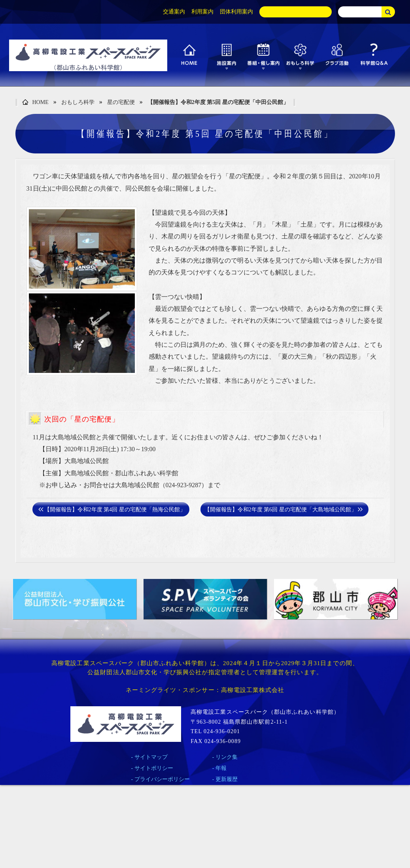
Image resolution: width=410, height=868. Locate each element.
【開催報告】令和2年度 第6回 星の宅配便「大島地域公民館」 (281, 510)
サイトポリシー (154, 768)
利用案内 (202, 12)
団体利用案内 (236, 12)
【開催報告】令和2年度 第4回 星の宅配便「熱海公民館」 (115, 510)
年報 (221, 768)
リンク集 (227, 757)
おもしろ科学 (78, 102)
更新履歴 (227, 779)
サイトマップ (151, 757)
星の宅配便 (121, 102)
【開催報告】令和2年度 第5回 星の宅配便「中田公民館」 (218, 102)
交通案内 (174, 12)
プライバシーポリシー (162, 779)
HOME (35, 103)
